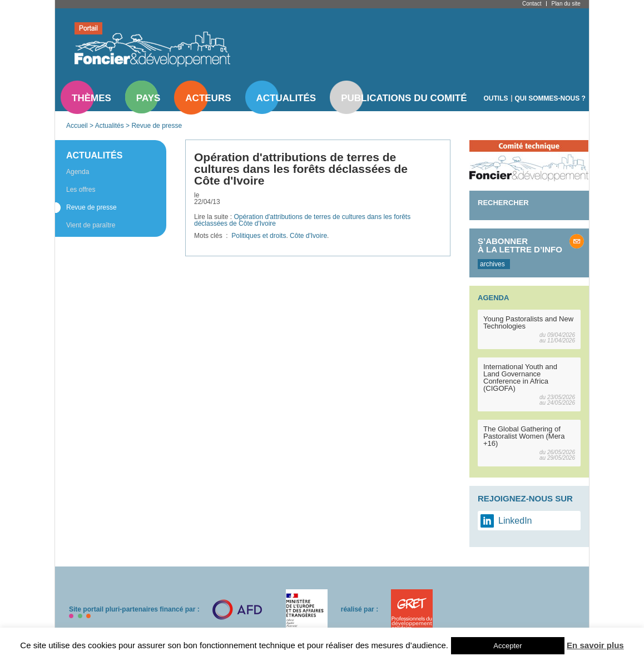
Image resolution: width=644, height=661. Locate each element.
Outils (496, 98)
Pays (148, 98)
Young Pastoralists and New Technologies (528, 322)
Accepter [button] (507, 646)
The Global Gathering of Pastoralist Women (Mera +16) (524, 436)
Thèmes (91, 98)
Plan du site (566, 4)
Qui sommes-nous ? (550, 98)
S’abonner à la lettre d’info (520, 245)
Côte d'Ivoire (308, 236)
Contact (532, 4)
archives (492, 264)
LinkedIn (515, 521)
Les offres (81, 190)
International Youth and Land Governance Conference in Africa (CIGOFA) (520, 377)
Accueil (77, 126)
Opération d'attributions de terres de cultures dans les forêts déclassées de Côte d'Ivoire (302, 220)
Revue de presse (157, 126)
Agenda (78, 172)
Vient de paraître (91, 225)
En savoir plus (595, 645)
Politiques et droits (259, 236)
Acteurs (208, 98)
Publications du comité (404, 98)
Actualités (286, 98)
